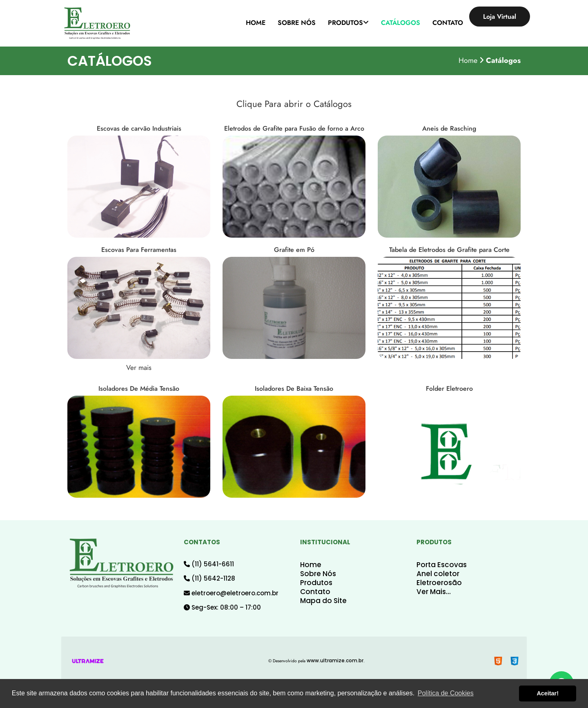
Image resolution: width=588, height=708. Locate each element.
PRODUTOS (348, 23)
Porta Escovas (442, 565)
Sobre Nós (318, 574)
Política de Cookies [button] (446, 693)
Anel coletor (438, 574)
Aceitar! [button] (548, 693)
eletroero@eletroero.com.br (231, 593)
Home (311, 565)
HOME (256, 23)
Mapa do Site (323, 601)
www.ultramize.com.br (335, 660)
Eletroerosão (439, 583)
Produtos (316, 583)
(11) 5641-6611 (209, 564)
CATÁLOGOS (401, 23)
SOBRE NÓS (297, 23)
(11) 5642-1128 (209, 578)
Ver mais (139, 367)
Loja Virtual (500, 17)
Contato (315, 592)
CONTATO (448, 23)
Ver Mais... (434, 592)
